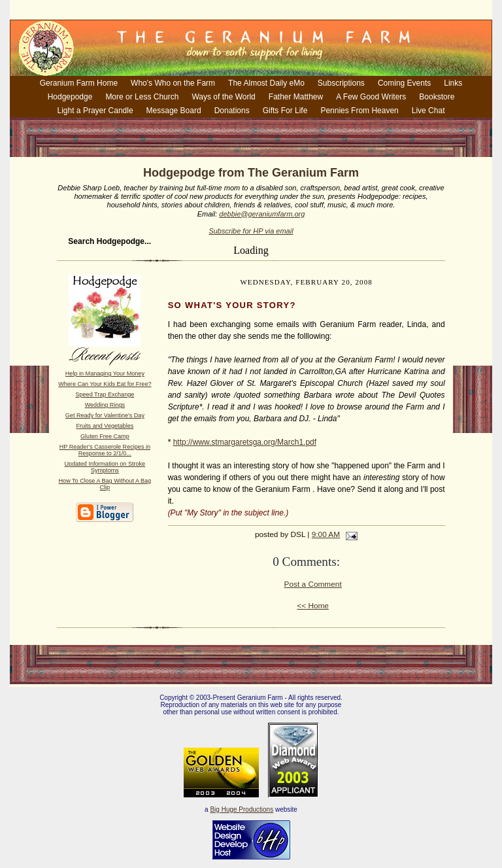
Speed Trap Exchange (105, 394)
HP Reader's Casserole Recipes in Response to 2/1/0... (105, 450)
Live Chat (428, 111)
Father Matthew (296, 97)
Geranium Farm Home (79, 83)
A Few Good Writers (371, 97)
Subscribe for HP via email (251, 231)
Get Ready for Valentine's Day (105, 415)
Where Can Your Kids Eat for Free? (105, 384)
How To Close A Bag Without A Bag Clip (105, 484)
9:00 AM (326, 534)
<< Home (313, 606)
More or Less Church (142, 97)
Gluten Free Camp (105, 436)
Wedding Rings (105, 405)
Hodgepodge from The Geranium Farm (251, 173)
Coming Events (404, 83)
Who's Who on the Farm (173, 83)
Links (453, 83)
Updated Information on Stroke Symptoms (105, 467)
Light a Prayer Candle (95, 111)
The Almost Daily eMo (266, 83)
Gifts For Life (285, 111)
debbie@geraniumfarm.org (262, 214)
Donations (232, 111)
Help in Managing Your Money (105, 373)
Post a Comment (313, 584)
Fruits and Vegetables (105, 426)
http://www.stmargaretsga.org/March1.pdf (245, 442)
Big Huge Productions (242, 809)
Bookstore (437, 97)
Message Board (174, 111)
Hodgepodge (70, 97)
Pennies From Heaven (359, 111)
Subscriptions (341, 83)
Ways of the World (223, 97)
